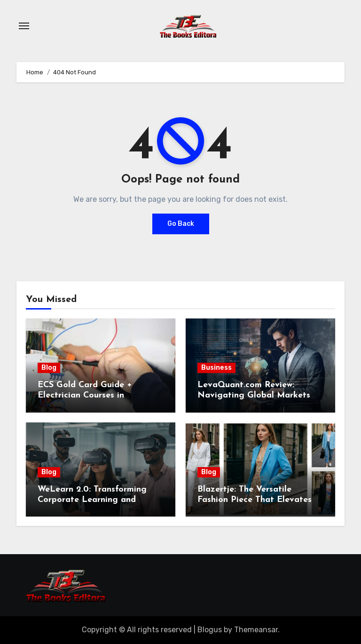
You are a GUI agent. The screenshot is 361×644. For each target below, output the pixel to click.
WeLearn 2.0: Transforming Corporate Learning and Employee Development (92, 500)
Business (216, 368)
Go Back (181, 224)
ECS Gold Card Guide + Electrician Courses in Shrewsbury (85, 395)
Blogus (210, 630)
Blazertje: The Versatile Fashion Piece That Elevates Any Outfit (255, 500)
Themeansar (256, 630)
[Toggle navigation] (24, 26)
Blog (49, 368)
